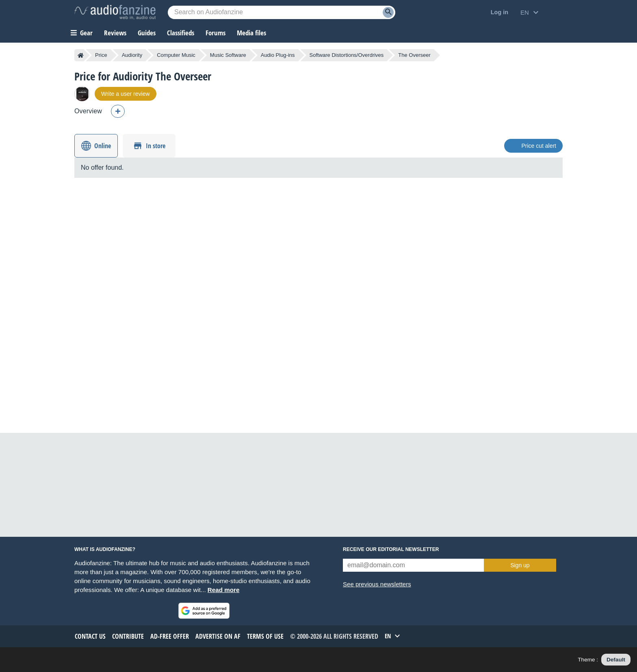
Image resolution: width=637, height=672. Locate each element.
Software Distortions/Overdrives (347, 55)
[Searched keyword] (282, 12)
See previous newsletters (377, 584)
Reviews (115, 33)
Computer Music (176, 55)
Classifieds (181, 33)
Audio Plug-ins (278, 55)
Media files (251, 33)
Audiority (132, 55)
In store (156, 146)
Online (103, 146)
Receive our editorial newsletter (391, 549)
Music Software (228, 55)
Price (101, 55)
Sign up (520, 565)
